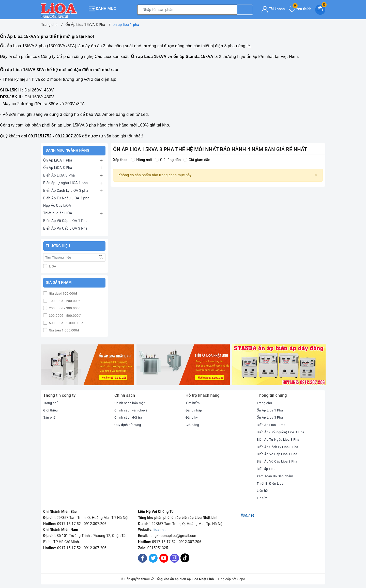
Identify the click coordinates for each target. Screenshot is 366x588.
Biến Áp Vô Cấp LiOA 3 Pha (65, 227)
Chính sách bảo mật (131, 401)
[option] (87, 363)
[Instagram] (174, 557)
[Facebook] (142, 557)
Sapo (241, 577)
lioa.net (160, 528)
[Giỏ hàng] (320, 9)
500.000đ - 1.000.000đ (66, 321)
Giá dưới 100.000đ (63, 292)
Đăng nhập (194, 409)
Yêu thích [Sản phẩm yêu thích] (300, 8)
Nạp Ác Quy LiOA (57, 204)
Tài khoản (273, 8)
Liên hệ (263, 489)
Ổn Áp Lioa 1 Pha (271, 409)
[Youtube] (164, 557)
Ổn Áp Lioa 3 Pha (271, 416)
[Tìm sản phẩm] (187, 9)
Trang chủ (51, 401)
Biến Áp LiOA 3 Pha (59, 174)
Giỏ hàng (193, 423)
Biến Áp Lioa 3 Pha (272, 423)
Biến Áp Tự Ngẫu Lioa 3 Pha (279, 438)
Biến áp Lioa (267, 467)
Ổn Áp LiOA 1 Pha (58, 159)
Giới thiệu (51, 409)
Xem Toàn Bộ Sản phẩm (276, 474)
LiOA (52, 265)
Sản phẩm (51, 416)
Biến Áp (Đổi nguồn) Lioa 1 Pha (282, 431)
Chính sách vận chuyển (133, 409)
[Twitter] (153, 557)
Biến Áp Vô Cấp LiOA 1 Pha (65, 219)
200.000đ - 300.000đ (64, 307)
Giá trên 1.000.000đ (64, 329)
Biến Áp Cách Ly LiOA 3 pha (66, 189)
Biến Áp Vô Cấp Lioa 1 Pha (278, 452)
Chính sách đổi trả (129, 416)
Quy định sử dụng (129, 423)
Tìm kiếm (193, 401)
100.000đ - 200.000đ (64, 299)
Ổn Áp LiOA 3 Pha (58, 166)
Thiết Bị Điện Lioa (271, 482)
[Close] (316, 173)
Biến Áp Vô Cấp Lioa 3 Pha (278, 460)
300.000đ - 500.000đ (64, 314)
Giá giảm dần (197, 158)
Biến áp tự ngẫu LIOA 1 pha (65, 181)
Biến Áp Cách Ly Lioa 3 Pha (279, 445)
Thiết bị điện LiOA (58, 212)
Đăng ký (192, 416)
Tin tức (262, 496)
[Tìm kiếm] (245, 9)
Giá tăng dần (168, 158)
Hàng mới (141, 158)
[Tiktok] (185, 560)
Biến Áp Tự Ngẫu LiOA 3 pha (66, 197)
